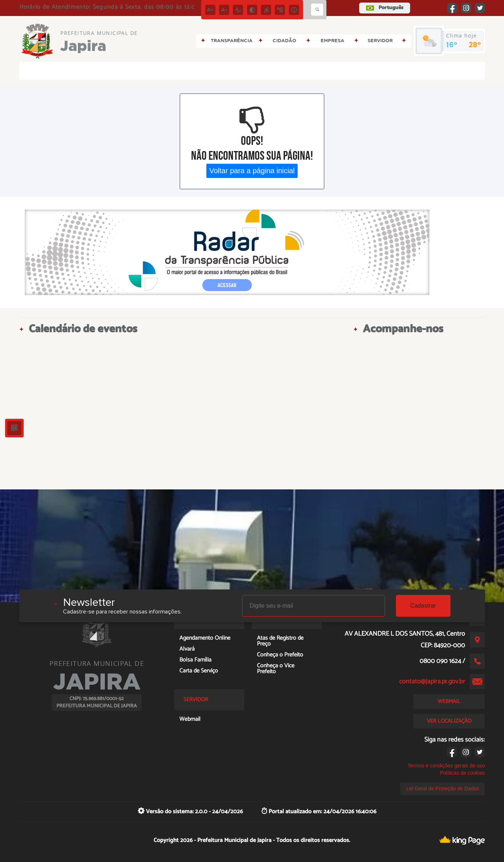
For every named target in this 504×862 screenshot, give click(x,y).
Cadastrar (423, 606)
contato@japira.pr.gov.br (432, 682)
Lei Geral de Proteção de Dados (443, 788)
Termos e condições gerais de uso (446, 766)
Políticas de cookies (463, 773)
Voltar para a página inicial (252, 171)
